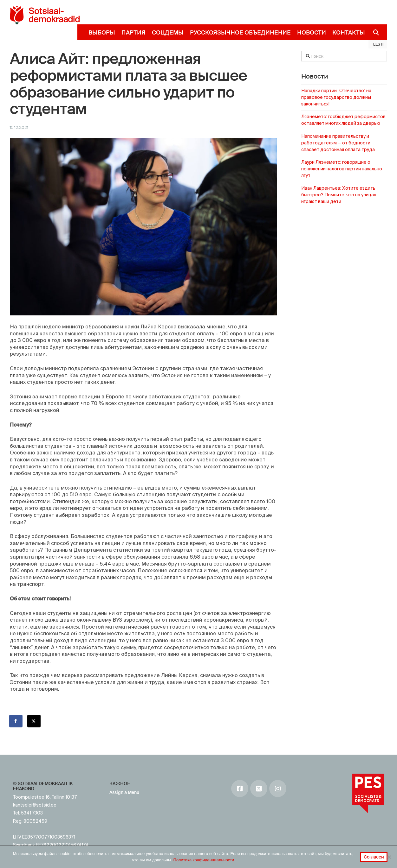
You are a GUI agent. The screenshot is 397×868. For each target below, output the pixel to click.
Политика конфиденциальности (204, 860)
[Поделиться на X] (34, 721)
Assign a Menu (124, 792)
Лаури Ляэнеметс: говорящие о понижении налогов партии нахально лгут (342, 169)
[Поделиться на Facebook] (16, 721)
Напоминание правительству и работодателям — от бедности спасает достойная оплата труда (338, 143)
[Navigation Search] (374, 32)
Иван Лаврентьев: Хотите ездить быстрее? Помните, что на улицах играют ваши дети (339, 195)
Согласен (374, 857)
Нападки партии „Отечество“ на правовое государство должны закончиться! (336, 97)
